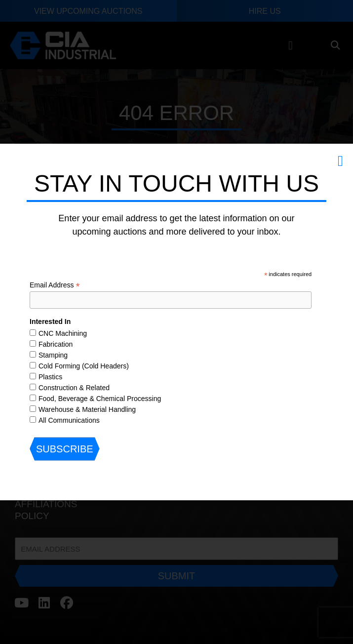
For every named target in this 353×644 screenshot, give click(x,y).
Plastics (50, 377)
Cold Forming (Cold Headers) (84, 366)
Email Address (55, 285)
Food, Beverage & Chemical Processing (100, 399)
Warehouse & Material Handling (87, 409)
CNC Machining (63, 333)
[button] (340, 161)
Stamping (53, 355)
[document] (176, 322)
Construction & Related (74, 388)
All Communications (69, 420)
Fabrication (56, 344)
